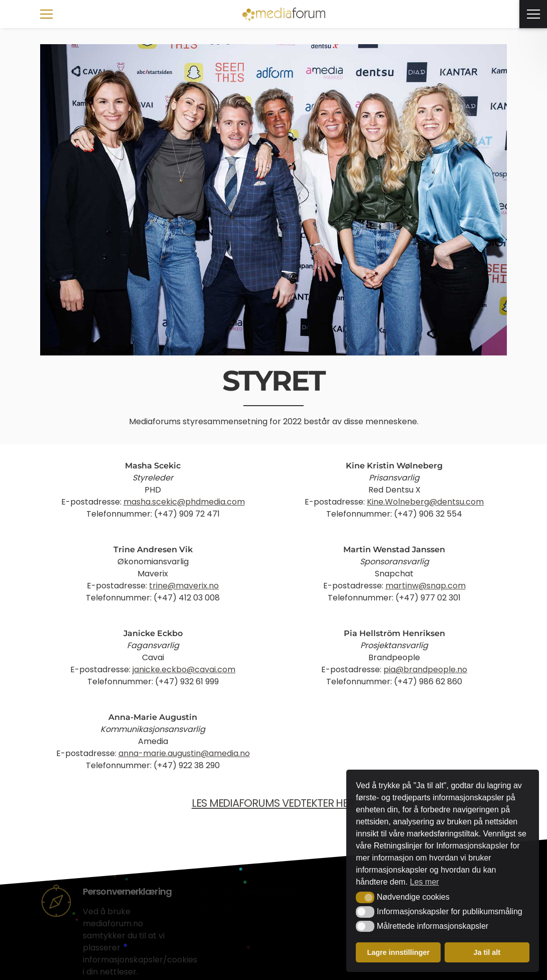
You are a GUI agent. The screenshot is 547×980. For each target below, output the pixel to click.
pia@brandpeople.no (425, 669)
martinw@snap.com (426, 586)
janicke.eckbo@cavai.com (184, 669)
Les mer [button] (425, 882)
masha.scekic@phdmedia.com (184, 502)
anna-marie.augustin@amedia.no (184, 753)
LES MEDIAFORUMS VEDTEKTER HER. (274, 803)
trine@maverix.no (184, 586)
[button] (365, 897)
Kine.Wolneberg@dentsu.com (425, 502)
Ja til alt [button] (487, 952)
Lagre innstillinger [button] (398, 952)
